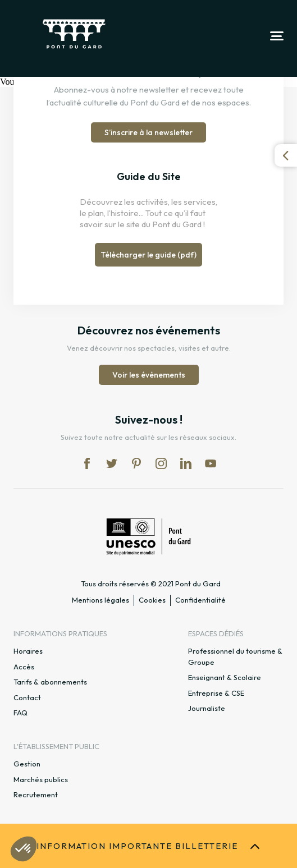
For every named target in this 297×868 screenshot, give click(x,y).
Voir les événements (149, 375)
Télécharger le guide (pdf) (148, 255)
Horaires (28, 651)
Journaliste (207, 708)
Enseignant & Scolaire (225, 677)
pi (136, 463)
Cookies (152, 600)
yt (211, 463)
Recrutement (36, 794)
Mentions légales (100, 600)
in (161, 463)
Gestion (27, 764)
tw (112, 463)
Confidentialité (200, 600)
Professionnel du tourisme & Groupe (235, 656)
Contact (27, 697)
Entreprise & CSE (216, 693)
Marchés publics (41, 779)
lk (186, 463)
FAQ (20, 713)
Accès (24, 667)
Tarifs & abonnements (50, 682)
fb (87, 463)
